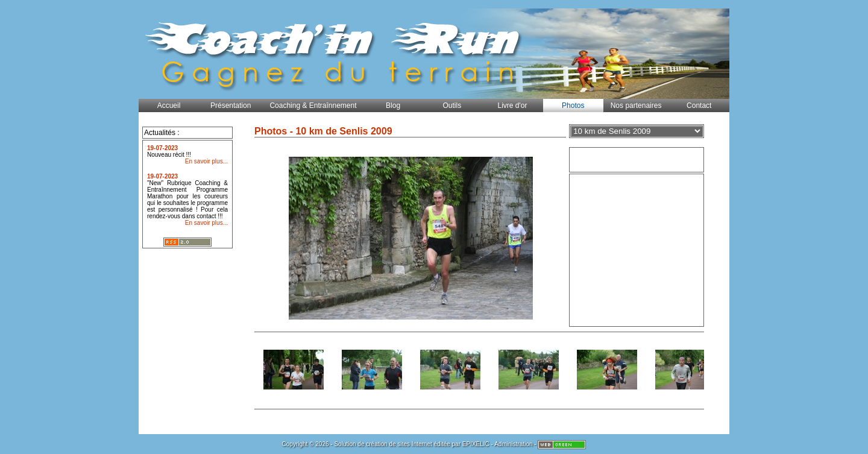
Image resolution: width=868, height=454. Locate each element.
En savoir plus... (206, 161)
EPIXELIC (476, 444)
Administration (513, 444)
